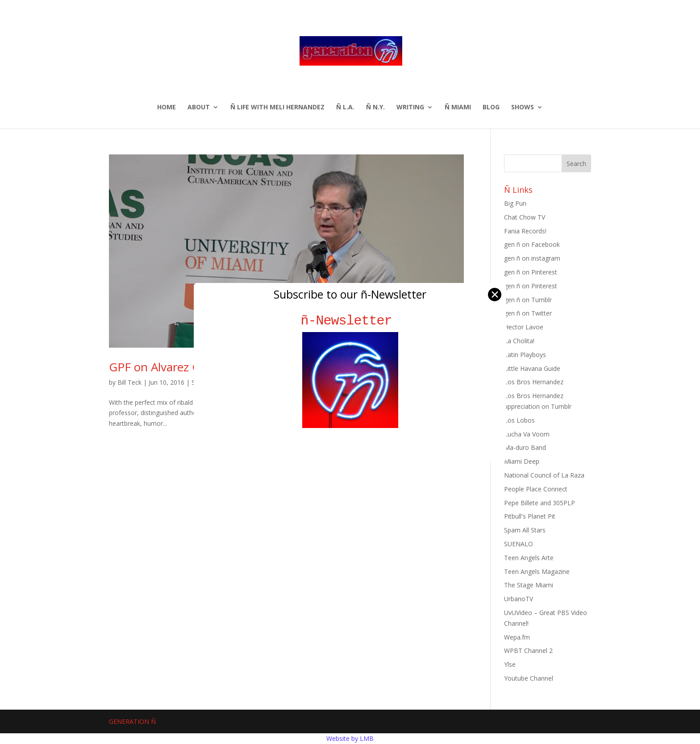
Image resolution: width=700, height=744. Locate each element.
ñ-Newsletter (350, 321)
